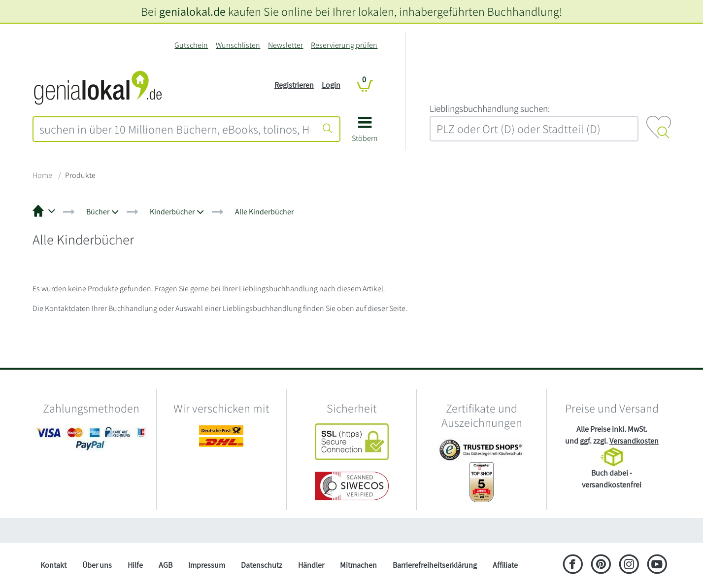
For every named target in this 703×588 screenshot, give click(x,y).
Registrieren (294, 85)
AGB (166, 565)
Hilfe (135, 565)
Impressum (207, 565)
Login (331, 85)
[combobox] (175, 129)
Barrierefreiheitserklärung (435, 565)
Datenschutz (262, 565)
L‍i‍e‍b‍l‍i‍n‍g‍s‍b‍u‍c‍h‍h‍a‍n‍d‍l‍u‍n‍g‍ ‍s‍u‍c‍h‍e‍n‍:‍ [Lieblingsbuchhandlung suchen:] (490, 108)
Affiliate (505, 565)
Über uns (97, 565)
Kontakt (53, 565)
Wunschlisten (238, 45)
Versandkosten (634, 441)
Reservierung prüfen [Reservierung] (344, 45)
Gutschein (191, 45)
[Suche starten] (328, 129)
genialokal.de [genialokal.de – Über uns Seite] (192, 11)
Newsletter (285, 45)
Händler (311, 565)
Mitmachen (358, 565)
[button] (365, 133)
